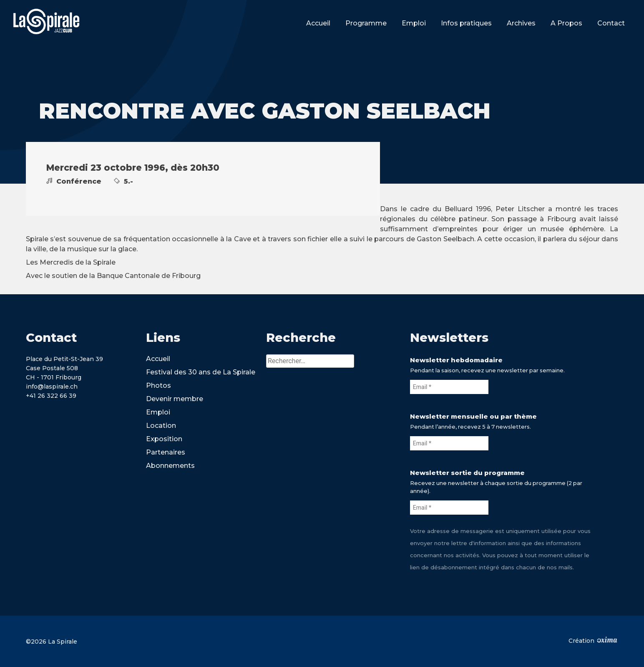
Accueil (318, 23)
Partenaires (166, 452)
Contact (611, 23)
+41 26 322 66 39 (51, 396)
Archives (521, 23)
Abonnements (170, 466)
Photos (158, 385)
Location (161, 426)
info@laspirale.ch (52, 387)
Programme (366, 23)
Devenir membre (175, 399)
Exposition (164, 439)
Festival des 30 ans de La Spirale (201, 372)
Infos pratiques (466, 23)
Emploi (414, 23)
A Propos (566, 23)
